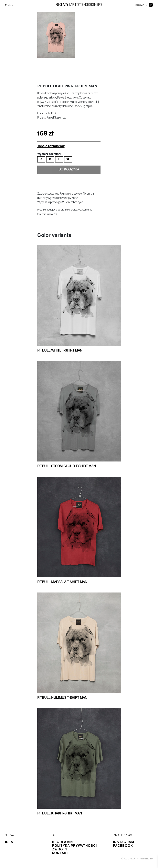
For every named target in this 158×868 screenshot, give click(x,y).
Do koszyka (69, 170)
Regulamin (62, 842)
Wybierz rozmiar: (49, 154)
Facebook (123, 846)
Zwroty (60, 849)
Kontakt (61, 853)
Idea (9, 842)
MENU (9, 5)
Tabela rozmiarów (51, 146)
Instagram (124, 842)
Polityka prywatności (74, 846)
